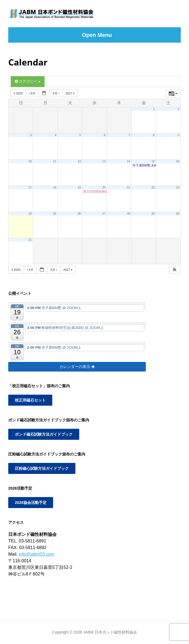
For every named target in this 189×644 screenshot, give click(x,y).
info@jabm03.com (36, 554)
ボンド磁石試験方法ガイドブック (44, 434)
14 (128, 161)
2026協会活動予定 (31, 503)
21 (128, 187)
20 (104, 187)
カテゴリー (28, 81)
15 (153, 161)
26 (79, 214)
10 (30, 161)
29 (153, 214)
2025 (19, 93)
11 (55, 161)
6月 (57, 93)
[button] (175, 270)
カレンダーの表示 (77, 367)
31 (30, 240)
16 (178, 161)
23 (178, 187)
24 (30, 214)
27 (104, 214)
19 (79, 187)
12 (79, 161)
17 (30, 187)
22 (153, 187)
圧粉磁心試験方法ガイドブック (42, 468)
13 (104, 161)
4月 (33, 93)
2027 (71, 93)
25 (55, 214)
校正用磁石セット (30, 400)
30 (178, 214)
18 (55, 187)
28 (128, 214)
